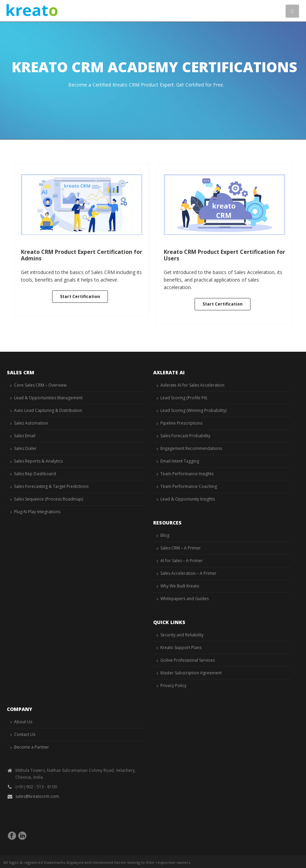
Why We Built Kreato (180, 586)
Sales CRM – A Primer (181, 548)
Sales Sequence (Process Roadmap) (48, 499)
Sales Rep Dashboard (35, 474)
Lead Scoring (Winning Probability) (193, 410)
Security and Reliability (182, 635)
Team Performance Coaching (189, 486)
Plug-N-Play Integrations (37, 512)
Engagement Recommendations (191, 448)
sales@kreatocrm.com (37, 796)
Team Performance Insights (187, 474)
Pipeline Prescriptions (181, 423)
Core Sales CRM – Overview (40, 385)
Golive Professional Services (188, 660)
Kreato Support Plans (181, 647)
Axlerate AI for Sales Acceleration (192, 385)
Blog (165, 535)
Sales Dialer (25, 448)
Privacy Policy (173, 685)
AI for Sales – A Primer (182, 561)
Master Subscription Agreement (191, 673)
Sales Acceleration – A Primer (188, 573)
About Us (23, 722)
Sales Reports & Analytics (38, 461)
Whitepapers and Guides (185, 599)
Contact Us (25, 734)
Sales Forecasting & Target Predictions (51, 486)
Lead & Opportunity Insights (188, 499)
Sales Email (25, 436)
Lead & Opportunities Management (48, 398)
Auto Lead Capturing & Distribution (48, 410)
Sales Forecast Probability (185, 436)
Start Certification (80, 296)
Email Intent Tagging (180, 461)
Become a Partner (32, 747)
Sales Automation (31, 423)
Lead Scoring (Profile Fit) (184, 398)
